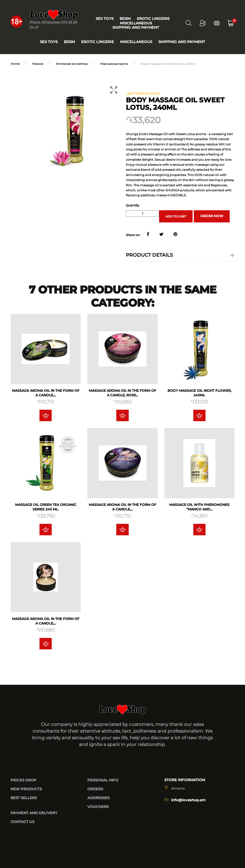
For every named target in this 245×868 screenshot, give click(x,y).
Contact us (22, 822)
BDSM (69, 42)
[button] (201, 23)
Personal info (103, 780)
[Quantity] (142, 213)
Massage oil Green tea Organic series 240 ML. (46, 508)
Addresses (98, 798)
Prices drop (23, 780)
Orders (95, 789)
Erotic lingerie (97, 42)
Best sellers (24, 798)
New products (26, 789)
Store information (185, 780)
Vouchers (98, 807)
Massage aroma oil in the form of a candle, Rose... (122, 393)
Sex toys (49, 42)
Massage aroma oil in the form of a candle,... (46, 393)
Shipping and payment (182, 42)
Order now (212, 216)
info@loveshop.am (188, 800)
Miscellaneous (136, 42)
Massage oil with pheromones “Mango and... (199, 508)
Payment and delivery (34, 813)
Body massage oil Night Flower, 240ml (199, 393)
